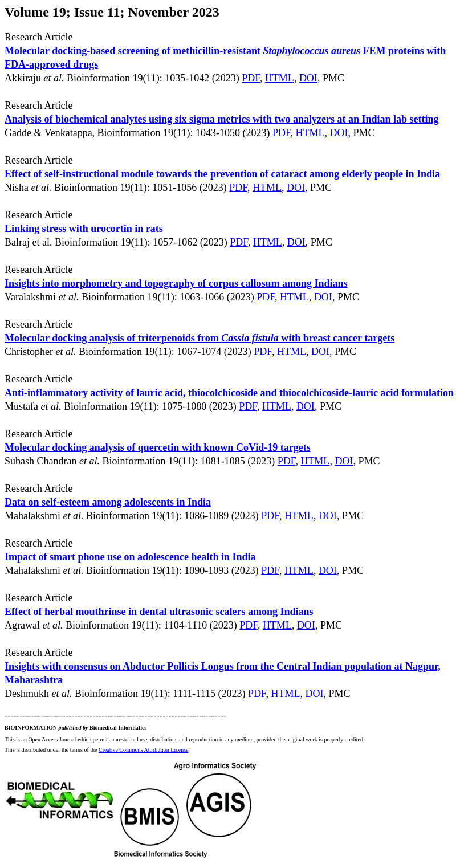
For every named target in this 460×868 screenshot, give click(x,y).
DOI (308, 78)
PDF (251, 78)
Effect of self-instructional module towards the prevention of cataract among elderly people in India (222, 174)
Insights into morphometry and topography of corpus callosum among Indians (176, 283)
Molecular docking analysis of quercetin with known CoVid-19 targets (158, 447)
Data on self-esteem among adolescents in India (108, 502)
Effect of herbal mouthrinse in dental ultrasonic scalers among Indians (159, 612)
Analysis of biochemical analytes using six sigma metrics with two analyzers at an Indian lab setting (222, 119)
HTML (280, 78)
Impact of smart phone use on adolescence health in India (130, 557)
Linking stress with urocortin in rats (84, 229)
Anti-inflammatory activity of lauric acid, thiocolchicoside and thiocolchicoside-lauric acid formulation (229, 393)
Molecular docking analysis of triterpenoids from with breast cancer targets (200, 338)
